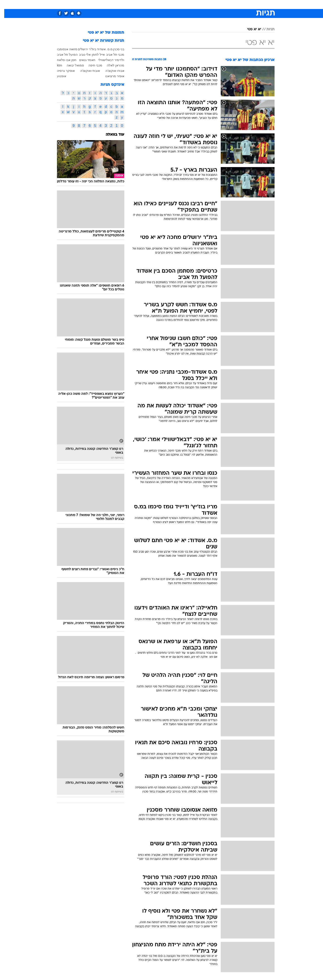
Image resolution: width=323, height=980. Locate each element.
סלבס (197, 4)
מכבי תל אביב (111, 55)
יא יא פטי (250, 29)
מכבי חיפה (91, 65)
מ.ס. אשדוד (100, 49)
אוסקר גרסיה (62, 71)
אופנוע (57, 76)
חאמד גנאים (83, 60)
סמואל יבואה (71, 65)
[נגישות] (6, 5)
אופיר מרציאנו (110, 76)
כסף (184, 4)
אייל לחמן (94, 55)
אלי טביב (81, 55)
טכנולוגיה (127, 4)
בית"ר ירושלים (83, 49)
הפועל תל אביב (63, 55)
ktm (55, 65)
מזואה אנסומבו (63, 49)
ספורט (226, 4)
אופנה (110, 4)
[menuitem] (238, 4)
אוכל (173, 4)
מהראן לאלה (111, 65)
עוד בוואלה (111, 135)
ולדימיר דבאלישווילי (107, 60)
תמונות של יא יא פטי (102, 33)
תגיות (266, 29)
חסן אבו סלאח (62, 60)
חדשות (241, 4)
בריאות (159, 4)
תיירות (144, 4)
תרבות (211, 4)
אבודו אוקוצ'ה (111, 71)
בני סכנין (114, 49)
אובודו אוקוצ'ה (86, 71)
